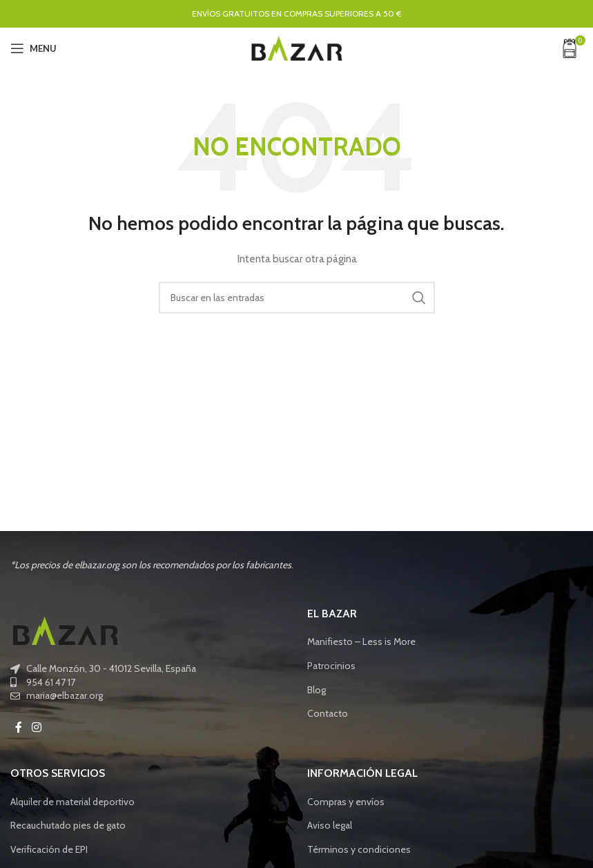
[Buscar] (297, 298)
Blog (317, 690)
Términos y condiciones (359, 849)
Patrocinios (331, 666)
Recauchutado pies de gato (68, 825)
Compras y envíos (346, 802)
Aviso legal (330, 825)
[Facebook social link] (19, 727)
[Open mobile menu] (33, 48)
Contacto (328, 713)
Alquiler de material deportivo (72, 802)
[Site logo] (297, 47)
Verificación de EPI (49, 849)
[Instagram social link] (36, 727)
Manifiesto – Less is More (361, 642)
